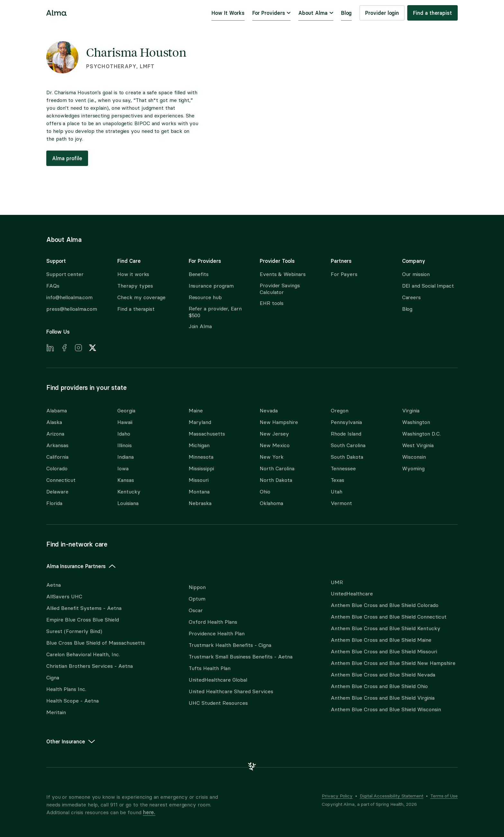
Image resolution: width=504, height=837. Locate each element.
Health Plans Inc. (66, 689)
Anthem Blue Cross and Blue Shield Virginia (383, 698)
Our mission (416, 274)
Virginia (411, 411)
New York (272, 457)
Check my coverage (141, 297)
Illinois (125, 445)
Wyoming (413, 469)
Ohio (265, 492)
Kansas (126, 480)
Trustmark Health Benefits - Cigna (230, 645)
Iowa (123, 469)
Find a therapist (432, 13)
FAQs (53, 286)
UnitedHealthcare (352, 594)
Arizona (55, 434)
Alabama (57, 411)
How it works (133, 274)
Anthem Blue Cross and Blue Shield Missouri (384, 652)
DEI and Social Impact (428, 286)
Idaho (124, 434)
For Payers (344, 274)
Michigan (199, 445)
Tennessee (343, 469)
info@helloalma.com (69, 297)
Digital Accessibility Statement (392, 796)
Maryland (200, 422)
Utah (337, 492)
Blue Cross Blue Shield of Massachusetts (96, 643)
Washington (416, 422)
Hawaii (125, 422)
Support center (65, 274)
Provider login (382, 13)
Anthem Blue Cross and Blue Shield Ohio (379, 686)
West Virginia (418, 445)
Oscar (196, 610)
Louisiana (128, 503)
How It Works (228, 13)
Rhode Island (346, 434)
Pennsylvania (346, 422)
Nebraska (200, 503)
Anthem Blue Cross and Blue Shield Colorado (385, 605)
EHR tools (272, 303)
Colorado (57, 469)
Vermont (341, 503)
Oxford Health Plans (213, 622)
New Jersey (274, 434)
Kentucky (129, 492)
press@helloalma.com (72, 309)
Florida (54, 503)
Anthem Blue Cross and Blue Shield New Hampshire (393, 663)
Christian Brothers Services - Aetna (90, 666)
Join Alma (200, 326)
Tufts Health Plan (210, 668)
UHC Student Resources (218, 703)
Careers (411, 297)
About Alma (316, 13)
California (57, 457)
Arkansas (57, 445)
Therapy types (135, 286)
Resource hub (205, 297)
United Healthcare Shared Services (231, 691)
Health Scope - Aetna (72, 701)
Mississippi (201, 469)
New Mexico (275, 445)
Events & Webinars (283, 274)
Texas (337, 480)
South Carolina (348, 445)
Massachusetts (207, 434)
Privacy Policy (337, 796)
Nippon (197, 587)
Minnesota (201, 457)
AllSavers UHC (64, 597)
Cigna (53, 678)
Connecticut (61, 480)
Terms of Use (444, 796)
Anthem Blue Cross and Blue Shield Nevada (383, 675)
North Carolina (277, 469)
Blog (346, 13)
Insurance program (211, 286)
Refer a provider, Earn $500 (215, 312)
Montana (199, 492)
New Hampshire (279, 422)
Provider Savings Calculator (280, 289)
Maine (196, 411)
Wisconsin (414, 457)
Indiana (126, 457)
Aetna (54, 585)
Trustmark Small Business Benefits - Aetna (241, 657)
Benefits (199, 274)
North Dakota (276, 480)
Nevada (269, 411)
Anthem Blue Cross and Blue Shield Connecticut (389, 617)
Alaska (54, 422)
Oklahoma (271, 503)
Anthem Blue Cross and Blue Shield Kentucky (386, 628)
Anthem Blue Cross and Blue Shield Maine (381, 640)
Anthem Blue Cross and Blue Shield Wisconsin (386, 709)
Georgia (126, 411)
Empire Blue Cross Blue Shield (83, 620)
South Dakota (347, 457)
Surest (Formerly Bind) (74, 631)
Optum (197, 599)
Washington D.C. (421, 434)
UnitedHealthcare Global (218, 680)
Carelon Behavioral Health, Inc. (83, 654)
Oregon (340, 411)
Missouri (199, 480)
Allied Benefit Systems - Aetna (84, 608)
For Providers (272, 13)
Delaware (57, 492)
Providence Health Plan (217, 634)
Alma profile (67, 158)
